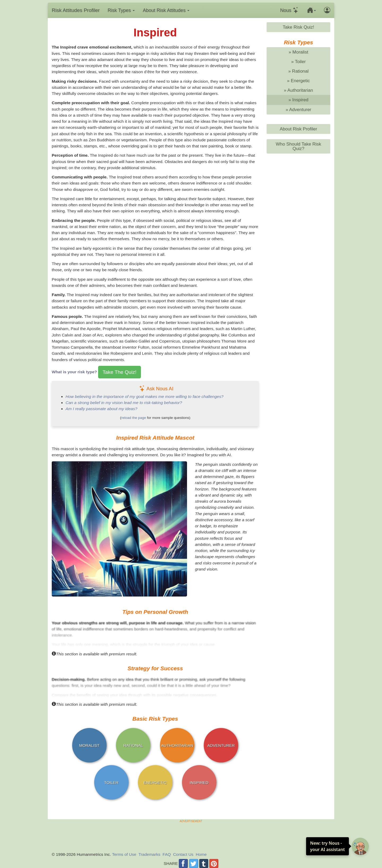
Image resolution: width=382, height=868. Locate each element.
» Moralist (298, 52)
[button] (311, 10)
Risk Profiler (76, 10)
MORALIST (89, 745)
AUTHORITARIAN (177, 745)
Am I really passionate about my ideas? (101, 409)
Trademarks (149, 854)
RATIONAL (133, 745)
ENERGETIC (155, 782)
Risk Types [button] (121, 10)
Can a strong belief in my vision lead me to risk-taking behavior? (124, 403)
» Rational (299, 71)
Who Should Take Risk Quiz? (298, 146)
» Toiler (299, 62)
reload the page (134, 418)
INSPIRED (199, 782)
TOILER (111, 782)
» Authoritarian (298, 90)
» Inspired (299, 100)
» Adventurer (299, 110)
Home (201, 854)
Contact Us (183, 854)
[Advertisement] (191, 835)
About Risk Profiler (298, 129)
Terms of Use (124, 854)
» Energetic (298, 81)
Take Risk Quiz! (298, 27)
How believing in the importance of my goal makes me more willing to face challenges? (144, 396)
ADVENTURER (221, 745)
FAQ (167, 854)
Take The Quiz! (120, 372)
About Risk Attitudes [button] (166, 10)
